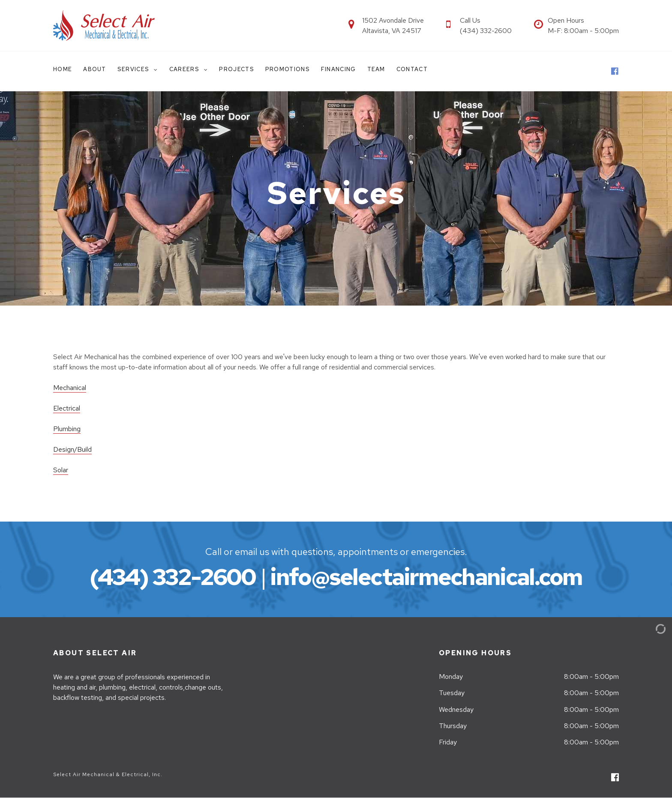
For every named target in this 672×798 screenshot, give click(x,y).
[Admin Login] (651, 628)
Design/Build (72, 449)
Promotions (288, 69)
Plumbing (67, 429)
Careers (185, 69)
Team (376, 69)
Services (134, 69)
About (95, 69)
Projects (236, 69)
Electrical (67, 408)
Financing (339, 69)
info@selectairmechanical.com (426, 577)
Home (63, 69)
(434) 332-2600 (172, 577)
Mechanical (70, 388)
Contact (412, 69)
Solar (61, 470)
